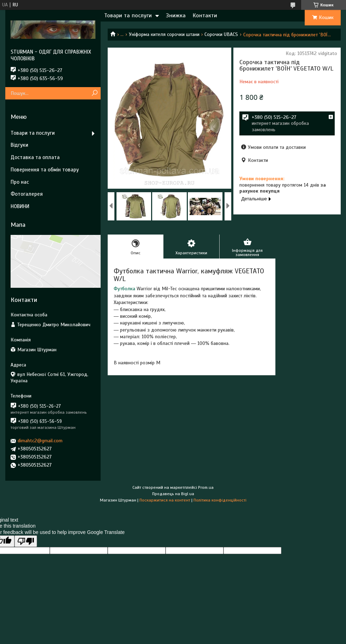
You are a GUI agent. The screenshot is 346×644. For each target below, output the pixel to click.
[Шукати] (94, 93)
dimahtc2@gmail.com (40, 441)
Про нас (20, 182)
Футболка (124, 289)
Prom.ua (206, 487)
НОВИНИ (20, 206)
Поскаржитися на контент (165, 500)
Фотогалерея (27, 194)
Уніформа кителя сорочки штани (164, 34)
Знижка (176, 16)
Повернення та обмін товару (45, 170)
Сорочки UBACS (221, 34)
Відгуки (19, 145)
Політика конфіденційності (220, 500)
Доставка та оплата (35, 157)
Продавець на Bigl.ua (173, 494)
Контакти (205, 16)
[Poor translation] (26, 541)
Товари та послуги (128, 16)
